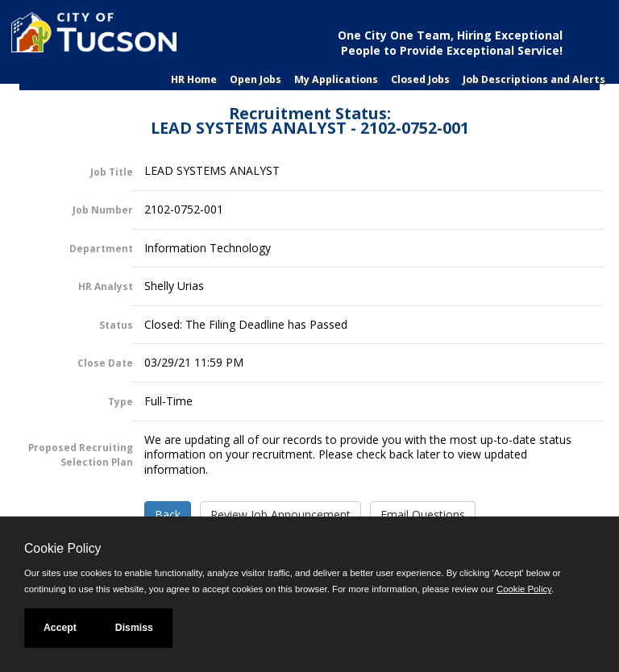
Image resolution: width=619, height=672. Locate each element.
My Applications (336, 79)
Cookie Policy (62, 548)
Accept (60, 628)
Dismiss (134, 628)
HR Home (194, 79)
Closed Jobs (420, 79)
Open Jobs (255, 79)
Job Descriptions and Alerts (534, 79)
